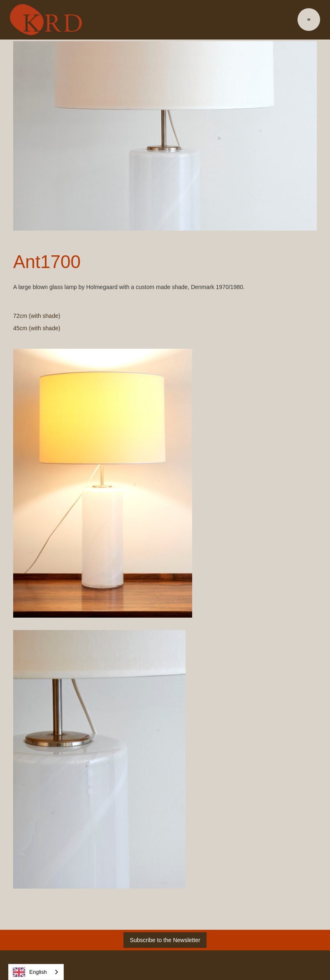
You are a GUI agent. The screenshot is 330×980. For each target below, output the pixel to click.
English (30, 972)
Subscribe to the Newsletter (165, 940)
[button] (309, 20)
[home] (46, 20)
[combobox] (36, 972)
